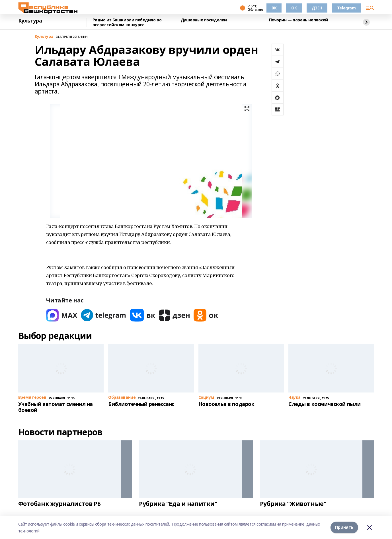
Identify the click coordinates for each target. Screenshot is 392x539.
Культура (30, 21)
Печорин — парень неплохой (299, 20)
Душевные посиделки (204, 20)
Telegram (346, 8)
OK (294, 8)
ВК (274, 8)
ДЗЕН (317, 8)
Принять (344, 527)
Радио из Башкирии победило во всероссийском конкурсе (127, 22)
